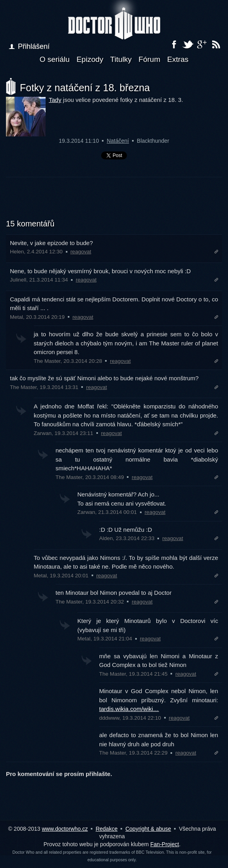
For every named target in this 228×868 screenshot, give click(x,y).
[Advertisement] (114, 203)
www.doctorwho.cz (65, 829)
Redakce (106, 829)
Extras (178, 59)
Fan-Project (165, 844)
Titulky (121, 59)
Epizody (90, 59)
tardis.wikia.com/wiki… (129, 709)
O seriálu (55, 59)
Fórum (149, 59)
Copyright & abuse (148, 829)
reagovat (81, 252)
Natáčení (118, 141)
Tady (55, 100)
